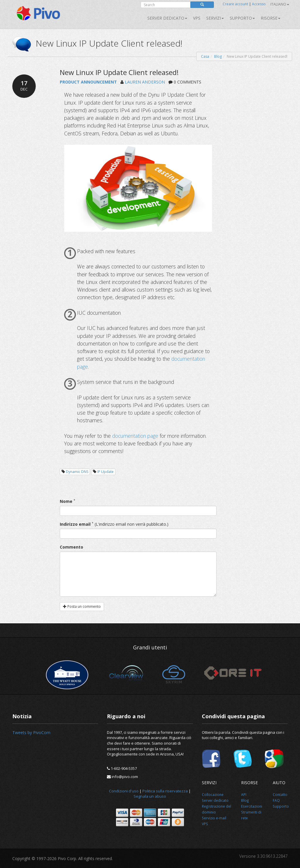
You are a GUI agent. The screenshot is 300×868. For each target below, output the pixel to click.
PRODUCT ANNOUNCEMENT (88, 82)
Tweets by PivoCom (31, 732)
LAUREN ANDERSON (145, 82)
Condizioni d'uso (124, 791)
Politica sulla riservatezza (165, 791)
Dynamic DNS (77, 472)
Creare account (235, 4)
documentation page (135, 436)
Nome (66, 501)
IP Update (105, 472)
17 (24, 86)
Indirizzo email (75, 524)
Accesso (259, 4)
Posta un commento (82, 606)
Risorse (271, 18)
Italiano (280, 4)
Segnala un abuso (150, 796)
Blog (218, 56)
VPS (197, 18)
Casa (205, 56)
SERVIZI (215, 18)
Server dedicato (167, 18)
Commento (71, 547)
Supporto (242, 18)
